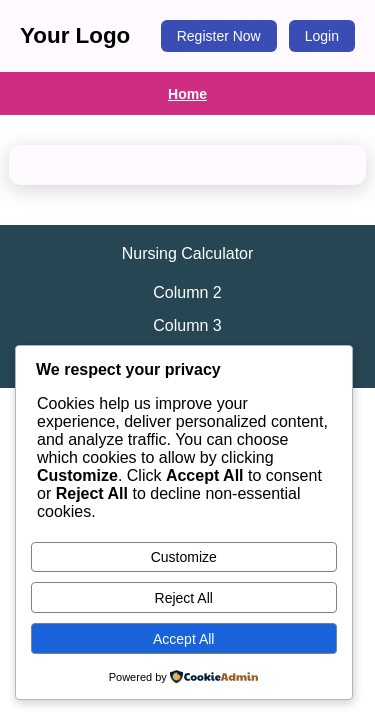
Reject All (184, 598)
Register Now (219, 36)
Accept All (183, 639)
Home (187, 94)
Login (322, 36)
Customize (184, 557)
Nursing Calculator (188, 253)
